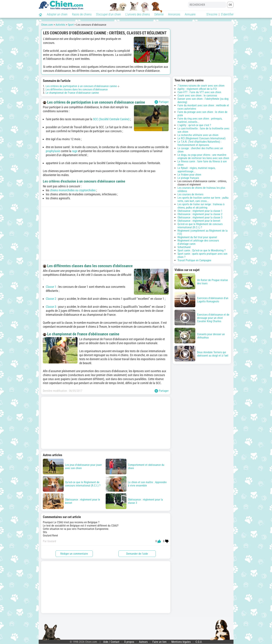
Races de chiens (82, 14)
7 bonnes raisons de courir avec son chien (201, 86)
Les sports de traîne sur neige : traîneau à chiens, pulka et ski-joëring (201, 206)
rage (75, 151)
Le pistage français (188, 178)
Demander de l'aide (137, 554)
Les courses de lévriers (190, 194)
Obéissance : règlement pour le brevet (199, 221)
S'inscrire (212, 14)
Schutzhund (184, 247)
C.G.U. (199, 642)
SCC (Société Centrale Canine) (111, 119)
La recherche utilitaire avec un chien (198, 135)
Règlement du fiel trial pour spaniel (197, 237)
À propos (129, 642)
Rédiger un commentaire (74, 554)
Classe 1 (51, 287)
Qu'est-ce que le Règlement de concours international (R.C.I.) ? (200, 226)
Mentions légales (181, 642)
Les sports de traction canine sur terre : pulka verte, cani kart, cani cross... (203, 199)
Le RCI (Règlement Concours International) (201, 138)
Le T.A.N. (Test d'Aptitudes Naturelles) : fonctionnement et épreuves (199, 143)
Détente (159, 14)
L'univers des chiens (138, 14)
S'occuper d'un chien (109, 14)
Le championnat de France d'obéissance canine (72, 93)
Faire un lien (160, 642)
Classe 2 (51, 299)
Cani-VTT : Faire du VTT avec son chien (199, 92)
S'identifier (227, 14)
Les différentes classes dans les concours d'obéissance (77, 89)
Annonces (174, 14)
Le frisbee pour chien (189, 175)
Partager (162, 102)
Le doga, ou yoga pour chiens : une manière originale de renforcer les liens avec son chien (203, 156)
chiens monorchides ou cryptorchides (73, 190)
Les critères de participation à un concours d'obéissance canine (81, 86)
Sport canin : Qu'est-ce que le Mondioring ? (201, 250)
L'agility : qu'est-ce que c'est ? (194, 125)
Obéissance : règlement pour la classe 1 (200, 211)
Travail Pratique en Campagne (194, 260)
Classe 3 (51, 307)
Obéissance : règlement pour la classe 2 (200, 214)
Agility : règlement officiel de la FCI (197, 89)
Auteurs (143, 642)
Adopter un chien (57, 14)
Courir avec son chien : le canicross (197, 96)
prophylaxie (53, 151)
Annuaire (190, 14)
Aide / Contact (111, 642)
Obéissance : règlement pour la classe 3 (200, 217)
